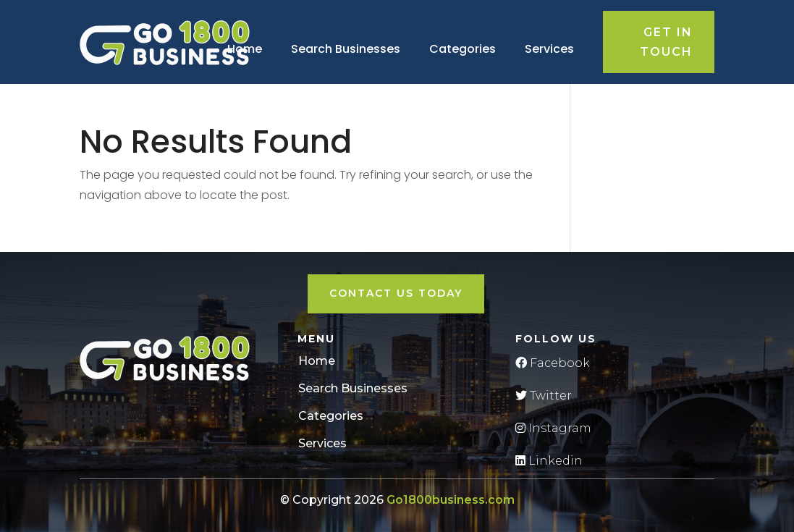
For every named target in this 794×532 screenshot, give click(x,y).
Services (549, 49)
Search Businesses (346, 49)
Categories (463, 49)
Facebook (553, 363)
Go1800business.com (451, 500)
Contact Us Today (396, 293)
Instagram (553, 428)
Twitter (544, 396)
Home (245, 49)
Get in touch (666, 42)
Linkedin (549, 461)
